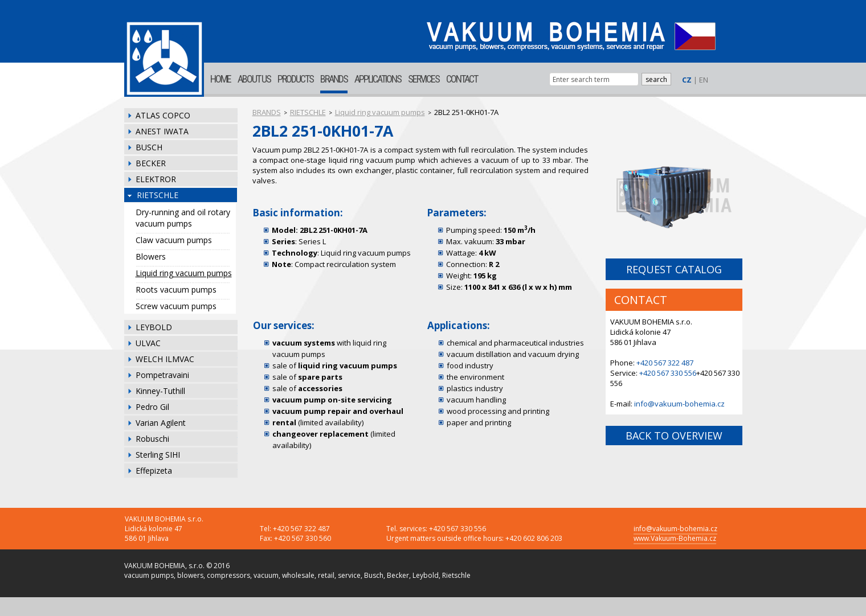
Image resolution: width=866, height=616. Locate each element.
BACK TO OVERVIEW (674, 436)
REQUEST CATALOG (674, 269)
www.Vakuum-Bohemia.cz (675, 538)
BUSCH (149, 147)
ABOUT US (254, 79)
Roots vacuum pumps (176, 289)
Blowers (151, 256)
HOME (220, 79)
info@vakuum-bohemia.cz (679, 404)
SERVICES (424, 79)
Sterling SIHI (158, 455)
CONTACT (462, 79)
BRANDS (334, 79)
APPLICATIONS (378, 79)
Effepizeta (154, 471)
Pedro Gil (152, 407)
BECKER (151, 163)
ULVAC (148, 343)
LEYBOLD (154, 327)
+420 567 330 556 (668, 373)
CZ (687, 80)
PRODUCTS (295, 79)
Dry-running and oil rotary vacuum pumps (183, 218)
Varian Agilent (161, 423)
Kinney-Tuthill (160, 391)
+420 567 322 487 (665, 363)
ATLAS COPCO (163, 115)
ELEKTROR (156, 179)
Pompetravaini (162, 375)
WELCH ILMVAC (165, 359)
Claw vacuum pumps (174, 240)
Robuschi (152, 439)
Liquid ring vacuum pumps (184, 273)
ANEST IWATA (162, 131)
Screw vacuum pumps (176, 306)
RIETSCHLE (158, 195)
